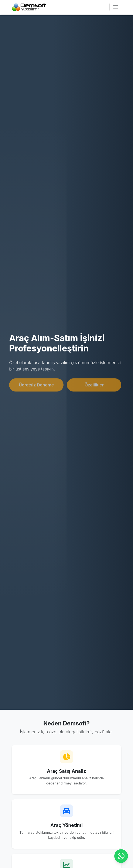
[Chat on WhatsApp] (121, 856)
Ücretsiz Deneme (36, 386)
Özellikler (94, 386)
